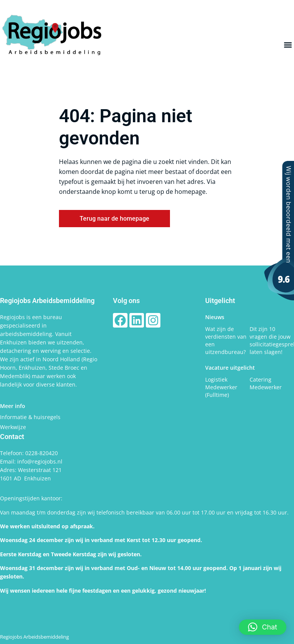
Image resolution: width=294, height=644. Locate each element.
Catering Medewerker (266, 383)
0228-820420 (42, 453)
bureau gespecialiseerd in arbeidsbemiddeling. (31, 325)
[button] (288, 45)
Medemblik (14, 376)
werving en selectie (65, 351)
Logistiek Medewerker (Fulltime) (221, 387)
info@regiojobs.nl (40, 461)
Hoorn (8, 368)
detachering (16, 351)
